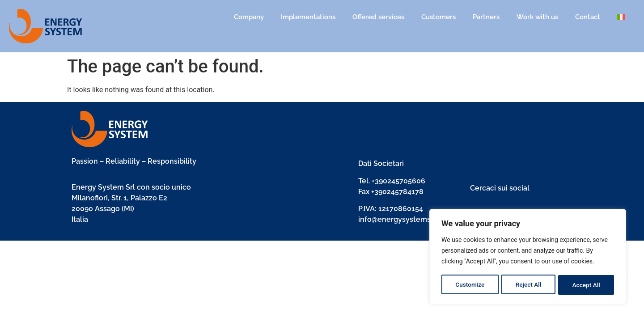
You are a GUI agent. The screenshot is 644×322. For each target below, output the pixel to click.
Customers (439, 17)
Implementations (308, 17)
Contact (588, 17)
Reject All (528, 285)
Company (249, 17)
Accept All (586, 285)
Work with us (537, 17)
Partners (486, 17)
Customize (470, 285)
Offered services (378, 17)
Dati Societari (381, 163)
